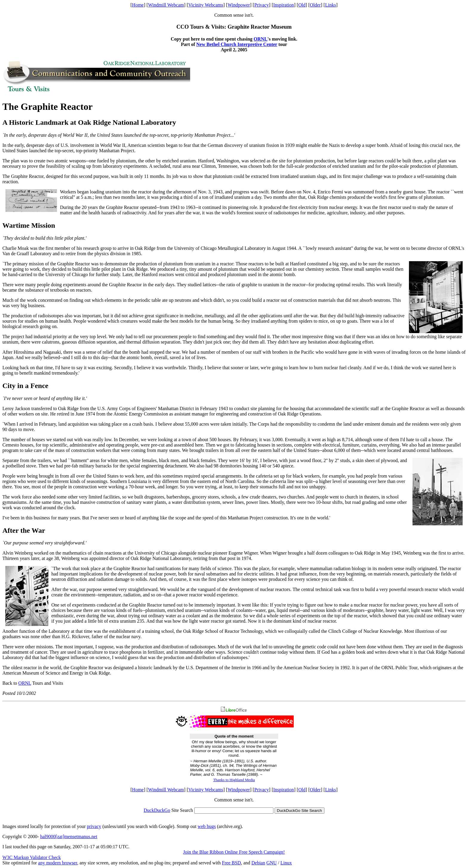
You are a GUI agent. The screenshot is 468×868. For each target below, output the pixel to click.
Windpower (239, 5)
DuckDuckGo (157, 810)
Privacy (262, 5)
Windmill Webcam (166, 5)
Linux (286, 863)
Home (138, 5)
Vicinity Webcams (206, 5)
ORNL (261, 39)
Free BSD (232, 863)
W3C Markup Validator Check (32, 857)
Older (315, 5)
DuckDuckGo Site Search (300, 811)
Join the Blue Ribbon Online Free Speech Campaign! (234, 852)
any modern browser (58, 863)
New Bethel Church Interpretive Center (237, 44)
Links (330, 5)
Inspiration (283, 5)
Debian (258, 863)
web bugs (207, 826)
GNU (271, 863)
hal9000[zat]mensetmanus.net (69, 837)
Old (302, 5)
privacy (94, 826)
